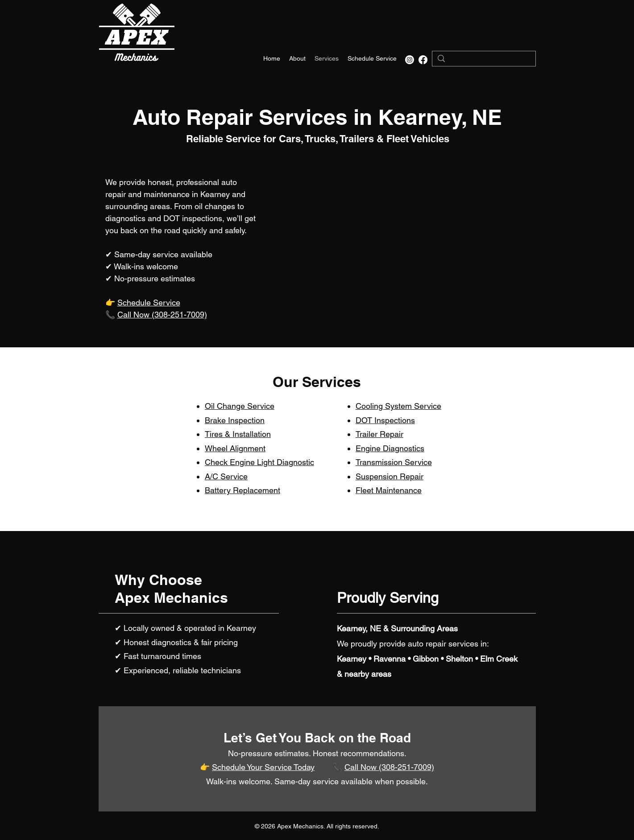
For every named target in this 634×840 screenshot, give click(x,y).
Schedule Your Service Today (263, 767)
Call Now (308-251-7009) (162, 315)
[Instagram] (410, 60)
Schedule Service (149, 303)
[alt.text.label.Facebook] (423, 60)
